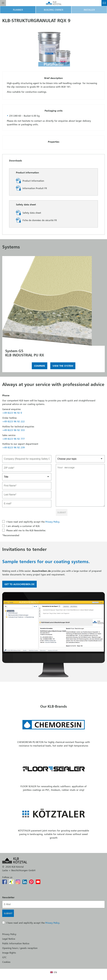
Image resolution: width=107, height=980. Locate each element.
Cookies (6, 962)
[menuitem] (53, 972)
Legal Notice (9, 939)
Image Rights (9, 953)
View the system (63, 366)
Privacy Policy (52, 522)
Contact (104, 3)
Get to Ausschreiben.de (19, 584)
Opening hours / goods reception (20, 948)
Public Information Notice (16, 943)
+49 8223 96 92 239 (13, 447)
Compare (40, 366)
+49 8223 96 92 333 (13, 430)
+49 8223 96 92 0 (12, 413)
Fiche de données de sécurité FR (40, 220)
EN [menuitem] (55, 972)
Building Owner (53, 10)
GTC (4, 957)
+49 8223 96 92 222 (13, 421)
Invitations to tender (24, 549)
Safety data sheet (32, 213)
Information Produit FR (35, 188)
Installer (89, 10)
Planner (18, 10)
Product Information (33, 181)
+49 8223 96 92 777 (13, 439)
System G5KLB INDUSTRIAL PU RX (25, 353)
